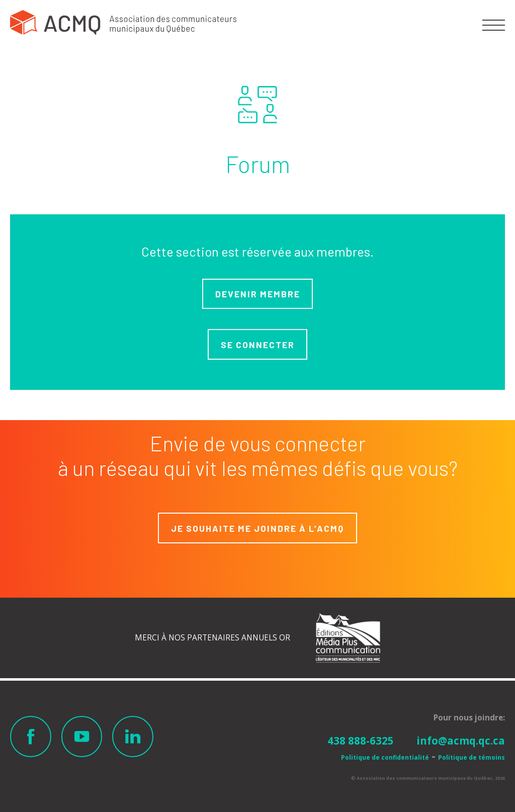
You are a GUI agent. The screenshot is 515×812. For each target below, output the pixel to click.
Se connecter (258, 345)
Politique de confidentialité (385, 757)
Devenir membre (258, 294)
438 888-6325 (361, 741)
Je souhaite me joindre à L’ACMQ (257, 528)
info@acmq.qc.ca (461, 741)
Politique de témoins (471, 757)
